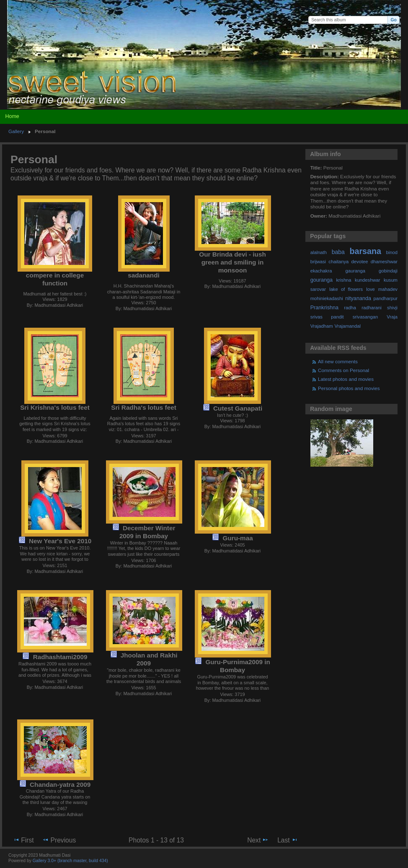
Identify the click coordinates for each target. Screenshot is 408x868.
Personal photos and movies (349, 388)
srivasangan (365, 317)
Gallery (16, 131)
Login (394, 6)
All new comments (338, 361)
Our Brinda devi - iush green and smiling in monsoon (232, 262)
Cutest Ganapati (238, 408)
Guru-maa (238, 538)
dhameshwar (384, 262)
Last (288, 840)
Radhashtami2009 (60, 657)
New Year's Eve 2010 (60, 541)
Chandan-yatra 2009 (60, 785)
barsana (365, 251)
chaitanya (338, 262)
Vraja (392, 317)
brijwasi (318, 262)
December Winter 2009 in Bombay (147, 532)
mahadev (388, 289)
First (23, 840)
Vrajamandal (347, 326)
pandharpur (386, 298)
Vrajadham (322, 326)
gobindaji (388, 271)
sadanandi (144, 275)
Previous (59, 840)
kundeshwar (368, 280)
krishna (343, 280)
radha (350, 308)
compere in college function (55, 279)
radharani (371, 308)
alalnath (319, 252)
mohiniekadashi (327, 298)
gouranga (321, 280)
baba (338, 252)
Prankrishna (324, 308)
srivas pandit (327, 317)
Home (12, 116)
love (371, 289)
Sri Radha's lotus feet (143, 407)
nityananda (358, 298)
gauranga (355, 271)
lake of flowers (346, 289)
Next (258, 840)
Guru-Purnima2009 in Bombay (238, 666)
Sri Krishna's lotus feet (55, 407)
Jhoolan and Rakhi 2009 (149, 659)
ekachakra (321, 271)
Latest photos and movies (346, 379)
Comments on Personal (343, 370)
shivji (392, 308)
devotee (360, 262)
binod (392, 252)
